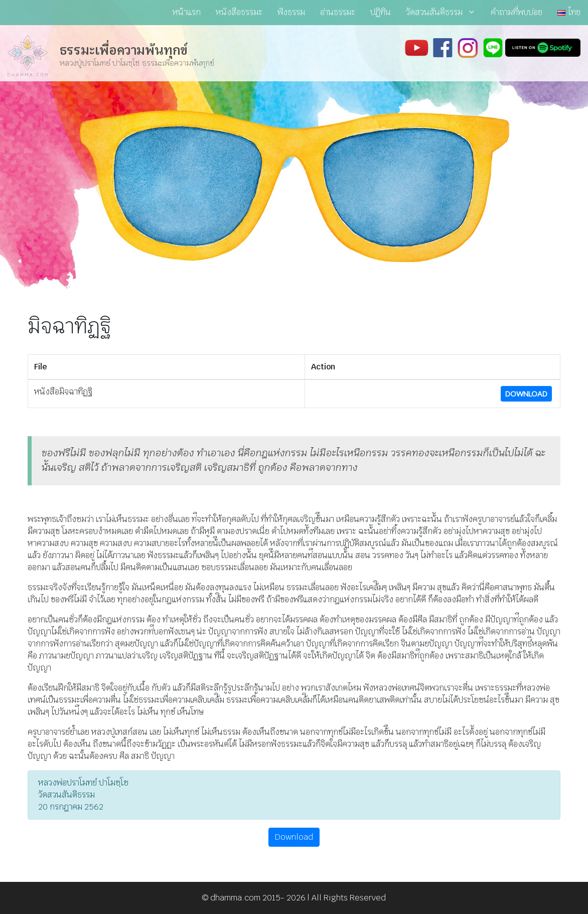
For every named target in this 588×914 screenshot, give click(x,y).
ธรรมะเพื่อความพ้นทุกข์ (124, 50)
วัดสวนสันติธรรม (445, 13)
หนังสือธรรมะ (239, 12)
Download (526, 394)
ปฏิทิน (381, 12)
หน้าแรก (187, 12)
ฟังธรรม (291, 12)
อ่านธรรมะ (338, 12)
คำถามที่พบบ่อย (517, 12)
